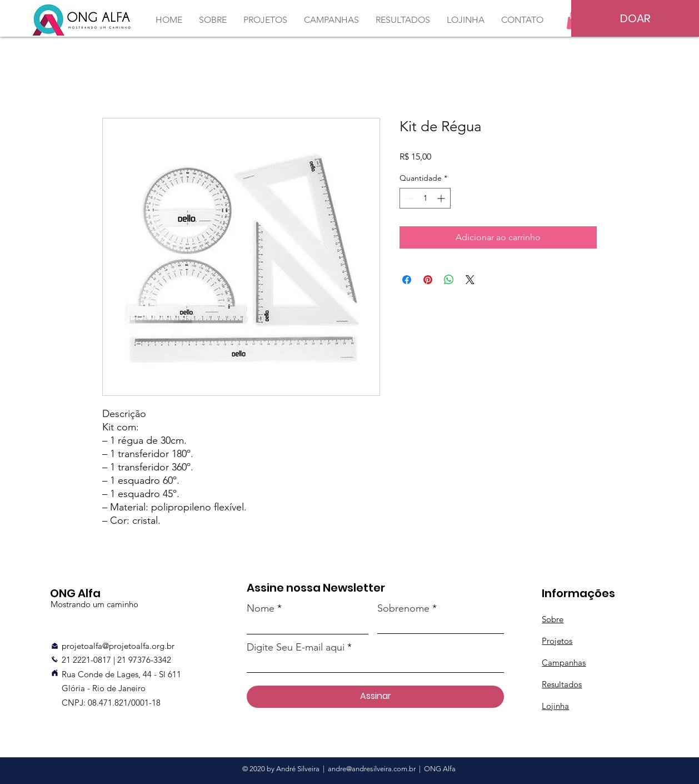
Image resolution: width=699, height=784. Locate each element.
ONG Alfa (440, 769)
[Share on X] (470, 280)
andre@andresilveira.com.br (372, 769)
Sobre (553, 619)
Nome (261, 608)
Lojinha (555, 706)
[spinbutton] (425, 198)
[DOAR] (635, 18)
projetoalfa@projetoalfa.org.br (118, 646)
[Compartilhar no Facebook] (407, 280)
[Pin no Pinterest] (428, 280)
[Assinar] (375, 697)
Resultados (562, 684)
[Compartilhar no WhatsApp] (449, 280)
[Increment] (442, 198)
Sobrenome (403, 608)
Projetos (557, 641)
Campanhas (564, 663)
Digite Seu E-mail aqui (296, 647)
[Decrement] (408, 198)
